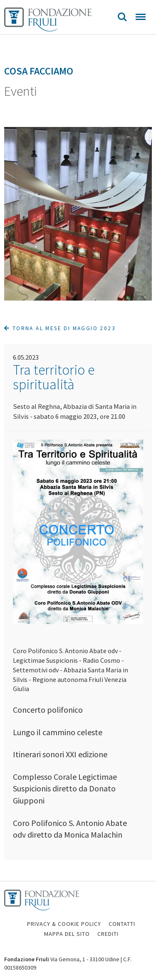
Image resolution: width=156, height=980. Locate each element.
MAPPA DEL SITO (67, 934)
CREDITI (108, 934)
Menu (141, 17)
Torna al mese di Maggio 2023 (60, 328)
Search (122, 17)
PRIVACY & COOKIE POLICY (64, 924)
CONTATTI (122, 924)
